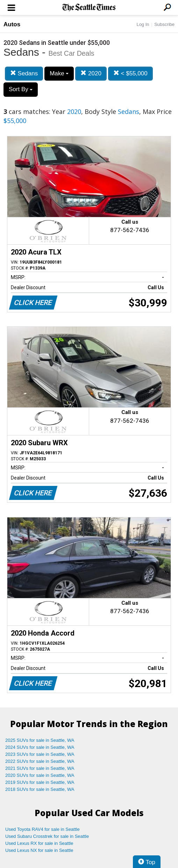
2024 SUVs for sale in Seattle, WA (40, 747)
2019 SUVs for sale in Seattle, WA (40, 782)
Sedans (24, 73)
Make (59, 73)
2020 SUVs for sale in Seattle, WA (40, 775)
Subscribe (164, 24)
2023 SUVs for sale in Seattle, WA (40, 754)
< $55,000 (130, 73)
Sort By (21, 89)
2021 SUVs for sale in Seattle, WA (40, 768)
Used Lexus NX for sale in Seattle (39, 850)
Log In (143, 24)
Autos (12, 24)
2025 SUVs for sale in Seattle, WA (40, 740)
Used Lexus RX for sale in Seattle (39, 843)
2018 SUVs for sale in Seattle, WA (40, 789)
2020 (91, 73)
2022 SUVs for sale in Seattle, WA (40, 761)
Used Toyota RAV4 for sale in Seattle (42, 829)
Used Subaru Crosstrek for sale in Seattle (47, 836)
